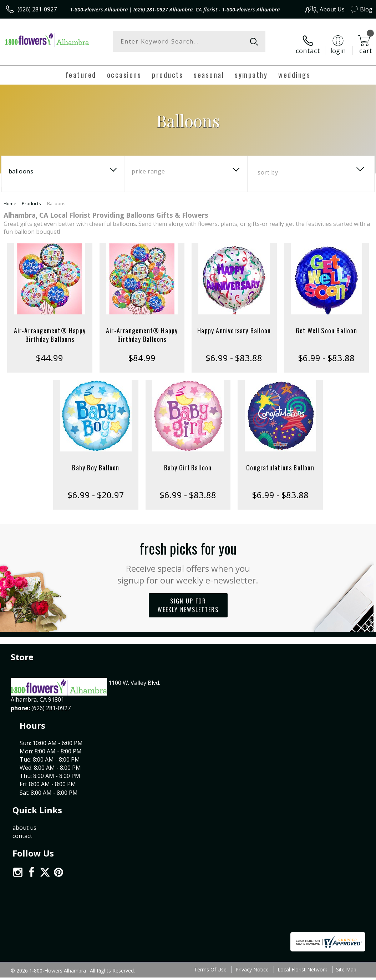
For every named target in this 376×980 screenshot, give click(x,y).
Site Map (346, 775)
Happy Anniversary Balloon (234, 325)
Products (31, 198)
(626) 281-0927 (37, 9)
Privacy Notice (252, 775)
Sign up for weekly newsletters (188, 600)
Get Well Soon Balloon (326, 325)
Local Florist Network (302, 775)
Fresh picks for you (188, 556)
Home (10, 198)
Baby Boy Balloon (96, 462)
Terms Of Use (210, 775)
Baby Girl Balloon (188, 462)
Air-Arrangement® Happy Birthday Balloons (50, 329)
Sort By (268, 167)
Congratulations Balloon (280, 462)
